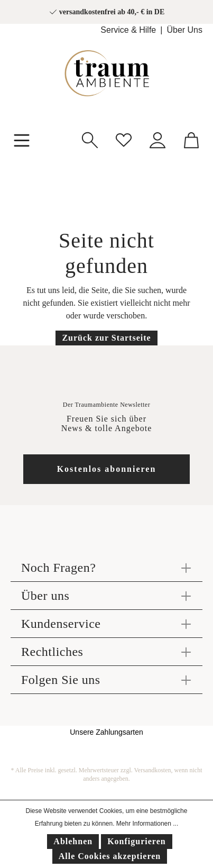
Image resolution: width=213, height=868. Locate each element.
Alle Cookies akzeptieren (110, 856)
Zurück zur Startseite (106, 338)
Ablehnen (73, 841)
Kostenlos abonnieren (107, 469)
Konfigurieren (136, 841)
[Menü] (22, 139)
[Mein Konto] (158, 139)
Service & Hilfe (128, 30)
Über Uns (184, 30)
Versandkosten (153, 770)
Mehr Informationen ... (147, 824)
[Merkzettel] (124, 139)
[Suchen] (90, 139)
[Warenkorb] (191, 139)
